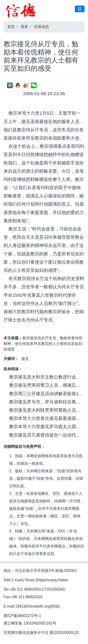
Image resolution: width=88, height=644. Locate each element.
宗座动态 (42, 27)
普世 (24, 27)
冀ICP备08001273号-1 (22, 616)
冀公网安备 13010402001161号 (30, 623)
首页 (11, 27)
